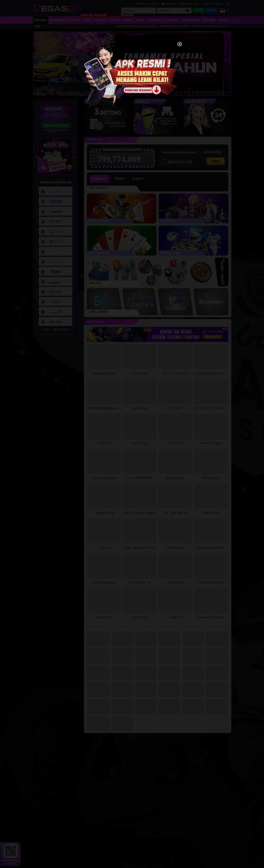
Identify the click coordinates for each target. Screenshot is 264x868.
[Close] (180, 44)
